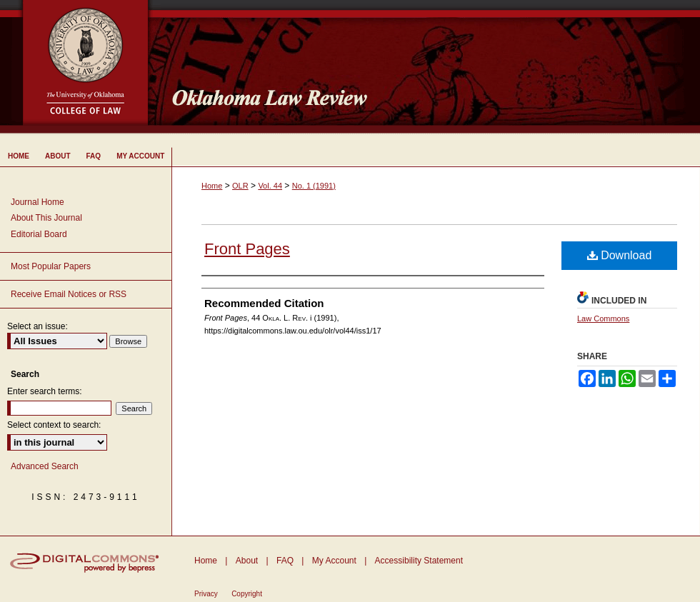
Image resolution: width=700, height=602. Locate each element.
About (247, 561)
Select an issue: (37, 326)
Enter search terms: (45, 391)
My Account (334, 561)
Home (212, 186)
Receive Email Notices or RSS (69, 294)
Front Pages (247, 249)
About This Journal (46, 218)
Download (620, 255)
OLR (240, 186)
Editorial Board (39, 234)
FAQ (285, 561)
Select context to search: (54, 425)
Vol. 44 (270, 186)
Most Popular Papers (51, 266)
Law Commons (603, 318)
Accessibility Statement (419, 561)
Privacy (206, 594)
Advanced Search (45, 466)
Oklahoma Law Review (430, 67)
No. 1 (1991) (314, 186)
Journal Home (37, 202)
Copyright (247, 594)
